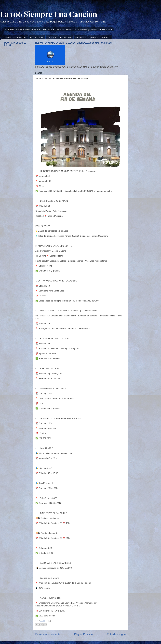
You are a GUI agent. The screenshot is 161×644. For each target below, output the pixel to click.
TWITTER (52, 37)
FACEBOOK (81, 37)
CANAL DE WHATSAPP (100, 37)
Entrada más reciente (48, 634)
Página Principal (84, 634)
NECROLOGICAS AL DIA (15, 37)
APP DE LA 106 (37, 37)
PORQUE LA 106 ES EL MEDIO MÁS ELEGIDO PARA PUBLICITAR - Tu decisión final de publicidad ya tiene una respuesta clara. (59, 29)
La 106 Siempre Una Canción (49, 14)
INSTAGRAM (66, 37)
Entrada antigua (116, 634)
